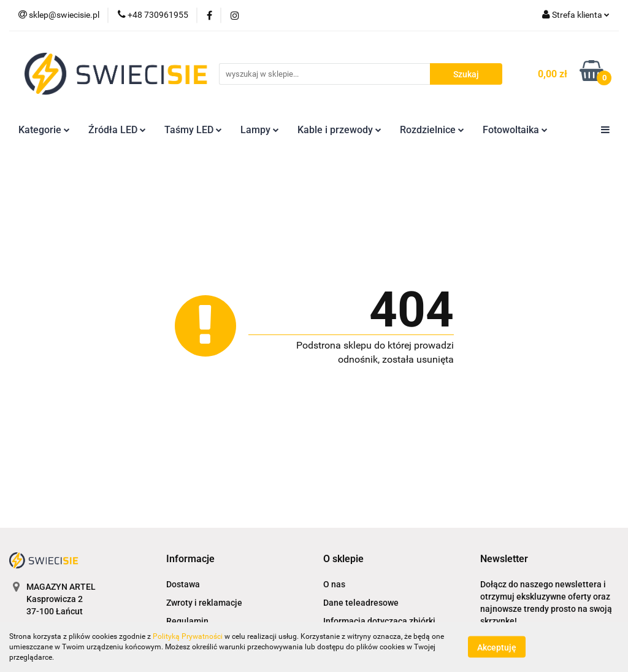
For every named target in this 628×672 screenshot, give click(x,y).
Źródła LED (117, 130)
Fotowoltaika (515, 130)
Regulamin (187, 621)
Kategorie (44, 130)
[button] (190, 559)
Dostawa (183, 584)
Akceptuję (497, 647)
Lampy (260, 130)
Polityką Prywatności (188, 636)
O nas (334, 584)
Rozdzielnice (432, 130)
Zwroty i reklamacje (204, 603)
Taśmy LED (193, 130)
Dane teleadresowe (361, 603)
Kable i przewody (339, 130)
